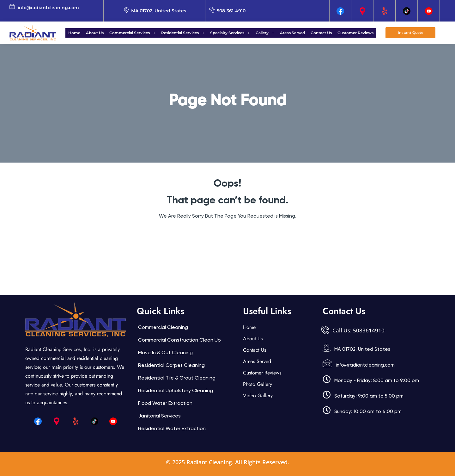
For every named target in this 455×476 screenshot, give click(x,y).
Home (82, 33)
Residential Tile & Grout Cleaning (177, 378)
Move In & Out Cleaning (165, 352)
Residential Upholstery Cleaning (176, 390)
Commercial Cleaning (163, 327)
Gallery (263, 33)
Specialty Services (230, 33)
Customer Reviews (348, 33)
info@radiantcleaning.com (365, 365)
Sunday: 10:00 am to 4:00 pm (368, 411)
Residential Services (185, 33)
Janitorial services (159, 416)
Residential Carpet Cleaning (171, 365)
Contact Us (315, 33)
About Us (100, 33)
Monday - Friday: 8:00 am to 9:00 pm (377, 380)
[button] (136, 33)
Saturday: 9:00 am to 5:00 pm (369, 396)
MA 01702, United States (362, 349)
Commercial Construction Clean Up (179, 340)
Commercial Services (136, 33)
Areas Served (289, 33)
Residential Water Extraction (172, 428)
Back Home (228, 235)
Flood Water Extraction (165, 403)
